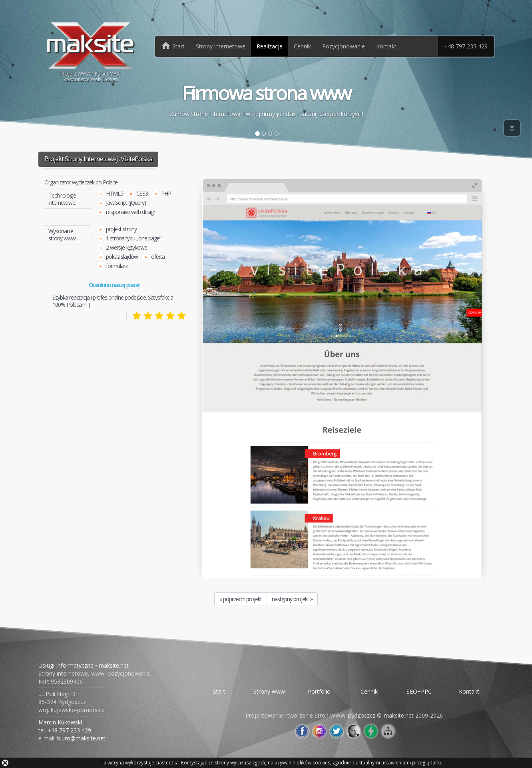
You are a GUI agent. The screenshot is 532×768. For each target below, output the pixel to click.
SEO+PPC (419, 691)
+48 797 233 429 (466, 46)
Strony (221, 46)
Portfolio (319, 691)
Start (219, 691)
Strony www (269, 691)
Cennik (302, 46)
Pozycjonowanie (344, 46)
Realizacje (270, 46)
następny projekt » (292, 599)
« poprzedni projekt (241, 599)
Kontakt (386, 46)
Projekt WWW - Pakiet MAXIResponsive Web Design (91, 51)
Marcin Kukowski (60, 722)
